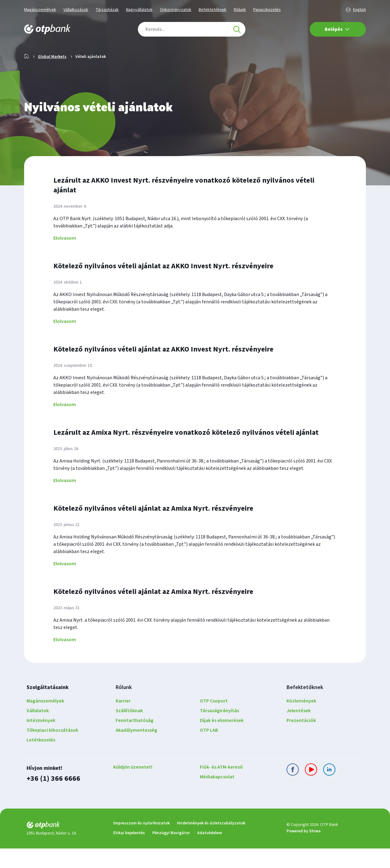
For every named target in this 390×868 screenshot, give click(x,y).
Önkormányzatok (176, 10)
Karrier (123, 720)
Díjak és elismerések (222, 740)
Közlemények (301, 720)
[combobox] (192, 29)
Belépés (337, 29)
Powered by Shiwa (304, 851)
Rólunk (240, 10)
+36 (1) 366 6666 (53, 798)
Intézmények (41, 740)
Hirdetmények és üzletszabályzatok (211, 843)
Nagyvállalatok (139, 10)
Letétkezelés (41, 759)
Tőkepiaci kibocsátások (52, 750)
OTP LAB (209, 750)
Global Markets (52, 76)
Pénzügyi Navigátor (171, 852)
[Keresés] (237, 29)
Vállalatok (38, 730)
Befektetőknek (213, 10)
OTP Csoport (214, 720)
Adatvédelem (210, 852)
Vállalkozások (76, 10)
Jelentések (299, 730)
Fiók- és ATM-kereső (221, 787)
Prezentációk (301, 740)
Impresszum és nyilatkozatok (141, 843)
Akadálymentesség (136, 750)
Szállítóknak (129, 730)
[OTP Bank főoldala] (47, 29)
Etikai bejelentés (129, 852)
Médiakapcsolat (217, 796)
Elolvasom (65, 258)
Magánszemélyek (40, 10)
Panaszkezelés (267, 10)
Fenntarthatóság (135, 740)
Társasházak (107, 10)
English (359, 10)
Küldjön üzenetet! (133, 787)
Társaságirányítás (219, 730)
